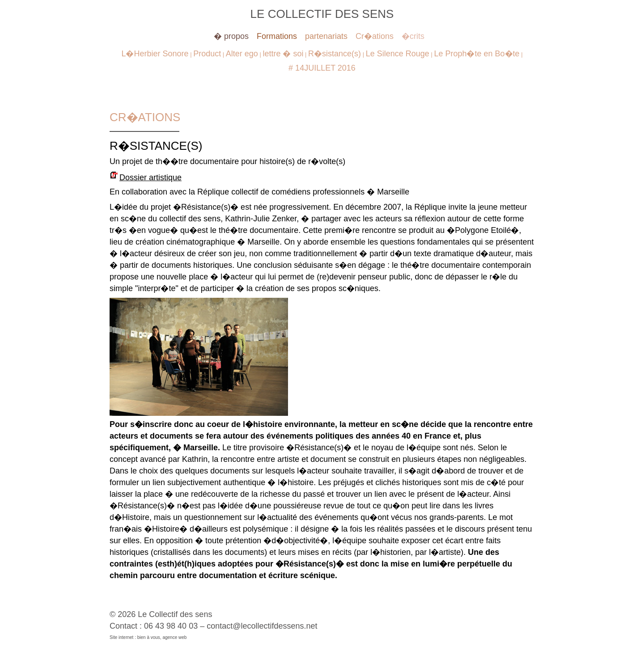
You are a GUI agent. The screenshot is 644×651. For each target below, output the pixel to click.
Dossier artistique (150, 178)
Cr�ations (375, 36)
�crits (413, 36)
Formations (277, 36)
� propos (231, 36)
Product (207, 54)
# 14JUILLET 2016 (322, 68)
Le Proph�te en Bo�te (477, 54)
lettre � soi (283, 54)
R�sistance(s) (335, 54)
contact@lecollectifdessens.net (262, 626)
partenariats (326, 36)
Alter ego (242, 54)
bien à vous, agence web (162, 637)
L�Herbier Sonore (155, 54)
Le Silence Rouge (398, 54)
